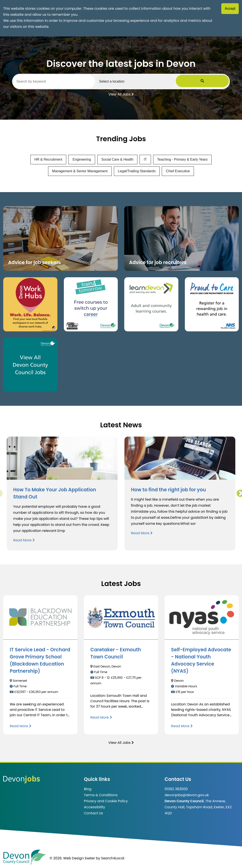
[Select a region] (166, 81)
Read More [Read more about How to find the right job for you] (142, 533)
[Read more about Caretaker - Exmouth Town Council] (101, 717)
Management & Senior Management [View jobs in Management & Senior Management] (80, 171)
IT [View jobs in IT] (145, 159)
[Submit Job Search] (223, 81)
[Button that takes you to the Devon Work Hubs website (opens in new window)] (30, 304)
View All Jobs (121, 94)
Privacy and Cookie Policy (106, 801)
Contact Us (93, 813)
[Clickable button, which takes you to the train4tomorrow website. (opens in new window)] (91, 304)
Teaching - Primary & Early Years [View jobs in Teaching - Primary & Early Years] (182, 159)
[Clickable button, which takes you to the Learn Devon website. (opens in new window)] (151, 304)
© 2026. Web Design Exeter (72, 858)
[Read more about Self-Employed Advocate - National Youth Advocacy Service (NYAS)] (182, 726)
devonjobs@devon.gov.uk (187, 795)
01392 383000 (176, 789)
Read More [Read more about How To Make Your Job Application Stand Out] (24, 540)
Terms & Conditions (101, 795)
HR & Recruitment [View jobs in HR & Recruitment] (48, 159)
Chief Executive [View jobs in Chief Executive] (178, 171)
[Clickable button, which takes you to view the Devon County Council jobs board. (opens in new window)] (30, 365)
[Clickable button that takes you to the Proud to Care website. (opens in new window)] (212, 304)
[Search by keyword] (64, 81)
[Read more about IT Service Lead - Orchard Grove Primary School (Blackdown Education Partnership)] (20, 726)
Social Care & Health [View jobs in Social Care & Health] (117, 159)
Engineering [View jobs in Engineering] (82, 159)
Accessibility (94, 807)
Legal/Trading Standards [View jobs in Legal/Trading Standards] (137, 171)
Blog (88, 789)
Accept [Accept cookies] (230, 9)
